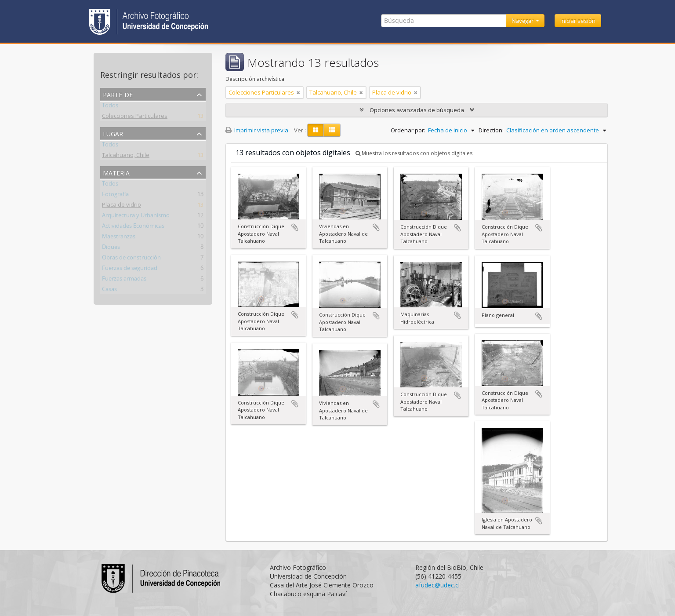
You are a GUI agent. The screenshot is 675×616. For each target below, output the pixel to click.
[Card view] (316, 130)
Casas (109, 291)
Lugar (113, 133)
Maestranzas (119, 238)
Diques (111, 248)
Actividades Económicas (133, 227)
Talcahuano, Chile (126, 157)
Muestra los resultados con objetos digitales (414, 153)
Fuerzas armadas (124, 280)
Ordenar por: (408, 130)
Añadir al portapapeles (295, 227)
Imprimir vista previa (257, 130)
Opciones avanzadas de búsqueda (417, 110)
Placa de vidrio (122, 206)
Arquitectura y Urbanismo (136, 217)
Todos (110, 107)
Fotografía (115, 196)
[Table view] (332, 130)
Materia (116, 172)
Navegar (523, 21)
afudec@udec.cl (437, 585)
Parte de (118, 94)
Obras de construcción (131, 259)
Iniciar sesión (578, 21)
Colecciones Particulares (135, 117)
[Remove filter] (298, 92)
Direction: (491, 130)
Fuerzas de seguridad (130, 270)
